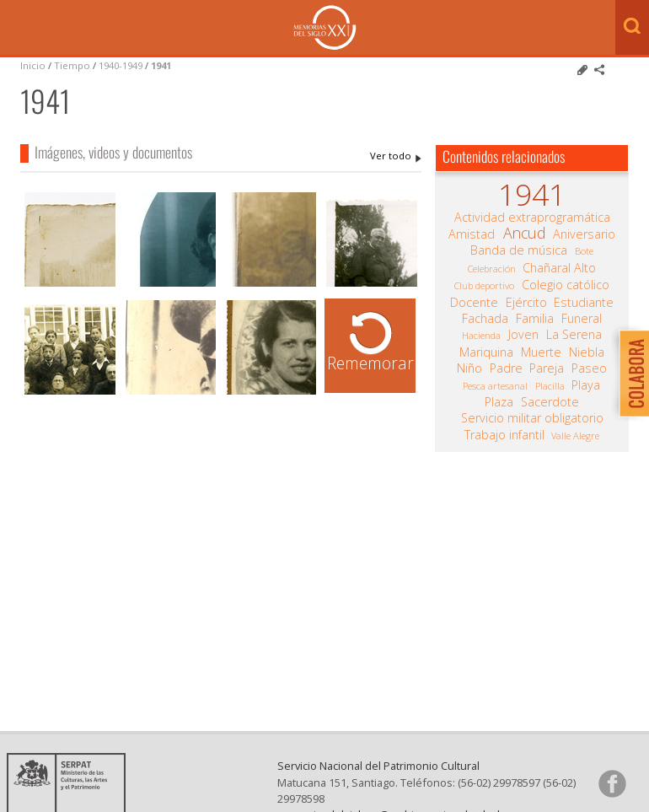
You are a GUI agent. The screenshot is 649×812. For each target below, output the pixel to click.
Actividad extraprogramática (532, 218)
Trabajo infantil (504, 435)
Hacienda (481, 335)
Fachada (485, 319)
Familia (535, 319)
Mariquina (486, 352)
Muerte (541, 352)
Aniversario (584, 234)
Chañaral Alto (559, 268)
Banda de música (519, 250)
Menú (17, 29)
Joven (523, 335)
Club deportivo (484, 285)
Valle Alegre (575, 436)
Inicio (33, 65)
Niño (469, 368)
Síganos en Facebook (612, 783)
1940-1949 (121, 65)
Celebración (492, 269)
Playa (586, 385)
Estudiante (584, 303)
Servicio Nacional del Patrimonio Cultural (378, 766)
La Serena (574, 335)
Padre (506, 368)
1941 (161, 65)
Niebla (587, 352)
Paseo (589, 368)
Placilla (550, 386)
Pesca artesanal (495, 386)
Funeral (582, 319)
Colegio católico (566, 285)
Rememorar (370, 363)
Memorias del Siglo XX (325, 27)
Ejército (526, 303)
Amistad (472, 234)
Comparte (599, 70)
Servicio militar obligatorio (532, 418)
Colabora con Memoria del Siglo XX (630, 373)
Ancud (524, 233)
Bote (584, 251)
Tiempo (72, 65)
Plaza (499, 402)
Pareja (547, 368)
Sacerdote (550, 402)
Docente (474, 303)
